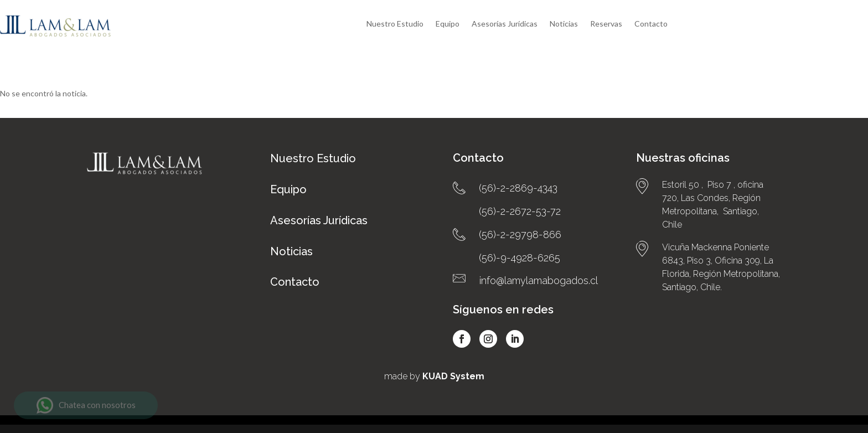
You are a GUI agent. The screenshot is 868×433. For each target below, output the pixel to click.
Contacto (651, 24)
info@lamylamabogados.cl (539, 264)
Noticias (564, 24)
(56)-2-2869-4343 (518, 172)
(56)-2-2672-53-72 (520, 195)
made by (434, 360)
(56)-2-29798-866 (520, 218)
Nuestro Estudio (395, 24)
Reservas (606, 24)
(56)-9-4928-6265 (520, 242)
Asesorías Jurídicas (505, 24)
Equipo (448, 24)
